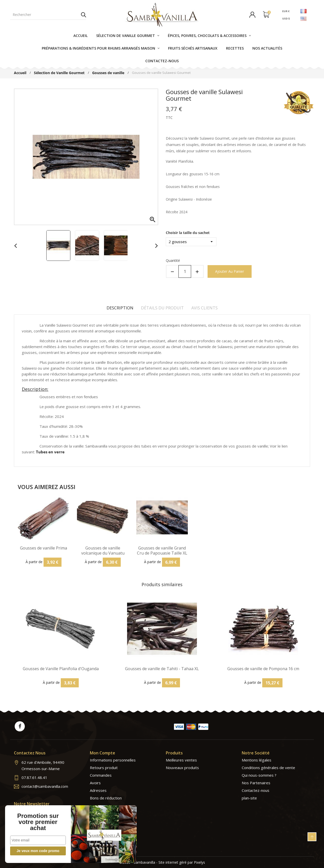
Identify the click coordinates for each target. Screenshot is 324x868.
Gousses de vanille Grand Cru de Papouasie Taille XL (162, 551)
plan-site (249, 798)
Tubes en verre (50, 452)
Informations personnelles (113, 760)
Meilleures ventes (181, 760)
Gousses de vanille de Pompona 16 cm (263, 669)
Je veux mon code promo (38, 851)
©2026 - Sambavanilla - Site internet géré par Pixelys (162, 862)
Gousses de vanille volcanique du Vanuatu (103, 551)
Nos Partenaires (256, 783)
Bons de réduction (106, 798)
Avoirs (95, 783)
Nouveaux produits (182, 768)
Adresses (98, 790)
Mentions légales (257, 760)
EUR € (286, 11)
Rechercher (84, 15)
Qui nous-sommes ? (259, 775)
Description (120, 308)
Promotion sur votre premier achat (38, 822)
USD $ (286, 18)
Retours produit (104, 768)
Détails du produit (162, 308)
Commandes (101, 775)
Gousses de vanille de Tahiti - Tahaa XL (162, 669)
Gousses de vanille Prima (44, 548)
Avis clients (205, 308)
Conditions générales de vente (268, 768)
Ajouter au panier (230, 271)
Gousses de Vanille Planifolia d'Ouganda (61, 669)
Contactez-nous (256, 790)
